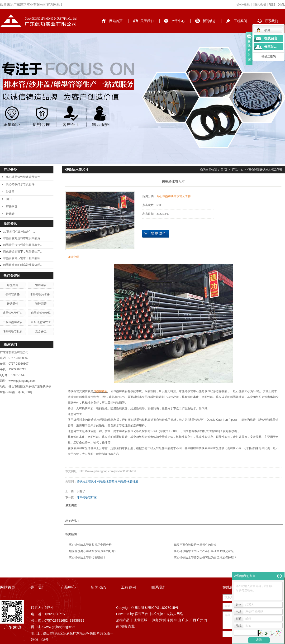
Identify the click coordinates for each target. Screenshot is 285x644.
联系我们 (271, 21)
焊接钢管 (12, 206)
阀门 (9, 199)
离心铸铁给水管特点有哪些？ (87, 558)
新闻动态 (209, 21)
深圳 (162, 620)
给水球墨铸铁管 (41, 322)
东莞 (170, 620)
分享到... (270, 47)
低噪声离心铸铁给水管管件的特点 (195, 545)
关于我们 (147, 21)
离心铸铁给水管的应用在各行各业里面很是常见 (204, 551)
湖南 (124, 626)
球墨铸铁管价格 (41, 313)
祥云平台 (141, 614)
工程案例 (240, 21)
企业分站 (243, 5)
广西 (193, 620)
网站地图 (259, 5)
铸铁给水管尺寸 (87, 482)
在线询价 (156, 234)
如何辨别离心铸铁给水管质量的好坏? (93, 551)
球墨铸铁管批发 (13, 331)
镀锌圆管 (41, 304)
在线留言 (271, 38)
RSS (272, 5)
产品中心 (178, 21)
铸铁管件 (13, 304)
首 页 (224, 170)
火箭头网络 (175, 614)
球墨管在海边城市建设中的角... (23, 238)
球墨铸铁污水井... (41, 294)
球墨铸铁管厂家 (13, 313)
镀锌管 (10, 214)
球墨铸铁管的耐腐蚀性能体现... (23, 265)
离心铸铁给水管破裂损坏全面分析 (90, 545)
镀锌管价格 (13, 294)
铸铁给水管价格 (107, 482)
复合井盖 (41, 331)
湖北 (131, 626)
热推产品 (123, 620)
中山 (178, 620)
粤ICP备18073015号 (163, 608)
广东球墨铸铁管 (13, 322)
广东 (185, 620)
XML (282, 5)
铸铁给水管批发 (128, 482)
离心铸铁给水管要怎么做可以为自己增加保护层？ (205, 558)
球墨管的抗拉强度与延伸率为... (23, 245)
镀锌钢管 (41, 285)
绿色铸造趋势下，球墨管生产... (23, 252)
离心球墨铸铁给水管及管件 (23, 177)
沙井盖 (10, 192)
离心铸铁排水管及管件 (20, 184)
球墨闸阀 (13, 285)
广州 (200, 620)
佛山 (155, 620)
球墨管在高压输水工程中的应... (23, 258)
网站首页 (116, 21)
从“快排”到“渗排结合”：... (19, 232)
